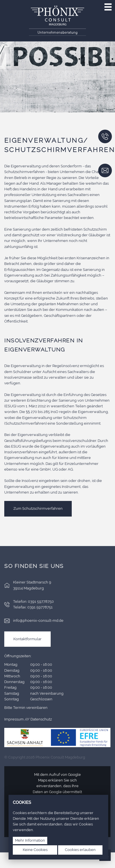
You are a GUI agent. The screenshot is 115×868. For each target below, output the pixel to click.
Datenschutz (41, 719)
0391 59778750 (41, 602)
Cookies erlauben (80, 850)
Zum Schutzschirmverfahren (38, 508)
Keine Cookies (35, 850)
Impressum (14, 719)
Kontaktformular (27, 639)
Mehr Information (30, 840)
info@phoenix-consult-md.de (38, 621)
